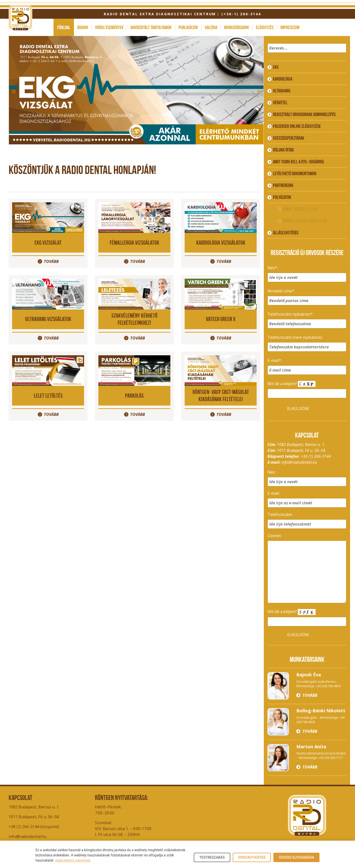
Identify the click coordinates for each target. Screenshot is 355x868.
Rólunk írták (283, 150)
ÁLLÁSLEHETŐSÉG (286, 233)
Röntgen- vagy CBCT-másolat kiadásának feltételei (221, 395)
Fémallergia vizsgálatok (134, 243)
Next (259, 92)
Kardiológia (283, 79)
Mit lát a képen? (292, 384)
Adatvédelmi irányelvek (73, 860)
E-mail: (274, 493)
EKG (276, 67)
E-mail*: (275, 360)
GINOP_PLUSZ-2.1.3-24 (300, 209)
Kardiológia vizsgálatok (221, 243)
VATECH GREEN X (221, 319)
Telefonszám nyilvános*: (290, 314)
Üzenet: (275, 536)
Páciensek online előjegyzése (297, 126)
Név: (272, 472)
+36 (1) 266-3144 (316, 456)
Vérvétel (280, 102)
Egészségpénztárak (289, 138)
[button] (342, 54)
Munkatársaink (237, 27)
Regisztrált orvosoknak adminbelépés (304, 114)
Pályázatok (282, 197)
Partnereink (283, 185)
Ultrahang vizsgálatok (48, 319)
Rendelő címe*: (281, 291)
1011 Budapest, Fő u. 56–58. (34, 817)
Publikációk (188, 27)
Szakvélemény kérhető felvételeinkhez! (134, 319)
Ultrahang (282, 91)
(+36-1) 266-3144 (241, 14)
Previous (14, 92)
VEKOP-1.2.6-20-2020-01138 (305, 221)
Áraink (83, 27)
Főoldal (64, 27)
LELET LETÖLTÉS (48, 396)
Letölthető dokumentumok (295, 173)
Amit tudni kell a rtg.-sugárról (299, 162)
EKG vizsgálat (48, 243)
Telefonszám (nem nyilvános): (295, 337)
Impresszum (290, 27)
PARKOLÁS (134, 396)
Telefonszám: (280, 514)
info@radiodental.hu (299, 462)
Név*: (273, 268)
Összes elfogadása (296, 857)
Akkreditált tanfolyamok (151, 27)
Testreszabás (212, 857)
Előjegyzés (265, 27)
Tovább (51, 261)
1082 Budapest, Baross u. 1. (34, 807)
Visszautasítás (252, 857)
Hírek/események (109, 27)
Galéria (211, 27)
